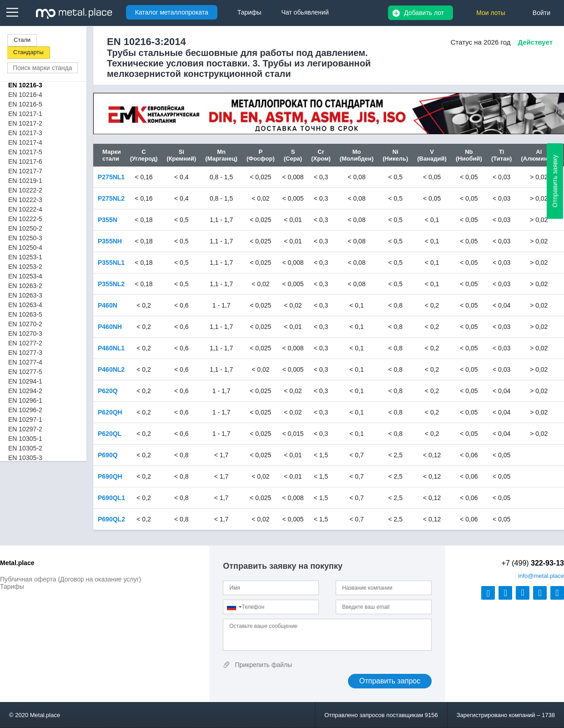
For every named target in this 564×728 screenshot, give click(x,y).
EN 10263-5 (25, 314)
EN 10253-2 (25, 267)
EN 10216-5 (25, 104)
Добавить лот (424, 13)
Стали (22, 40)
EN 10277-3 (25, 353)
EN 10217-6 (25, 162)
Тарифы (12, 586)
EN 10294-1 (25, 381)
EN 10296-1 (25, 400)
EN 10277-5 (25, 372)
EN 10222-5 (25, 219)
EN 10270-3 (25, 334)
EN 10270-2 (25, 324)
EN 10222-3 (25, 200)
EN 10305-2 (25, 448)
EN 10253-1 (25, 257)
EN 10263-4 (25, 305)
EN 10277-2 (25, 343)
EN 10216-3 (25, 85)
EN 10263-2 (25, 286)
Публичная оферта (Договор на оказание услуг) (70, 579)
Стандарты (28, 52)
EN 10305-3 (25, 458)
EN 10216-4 (25, 95)
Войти (541, 13)
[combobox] (234, 607)
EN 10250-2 (25, 228)
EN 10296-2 (25, 410)
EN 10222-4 (25, 209)
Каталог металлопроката (172, 12)
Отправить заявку (555, 181)
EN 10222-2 (25, 190)
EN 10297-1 (25, 420)
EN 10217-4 (25, 142)
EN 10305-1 (25, 439)
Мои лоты (491, 13)
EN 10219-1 (25, 181)
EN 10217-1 (25, 114)
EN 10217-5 (25, 152)
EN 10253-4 (25, 276)
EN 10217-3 (25, 133)
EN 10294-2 (25, 391)
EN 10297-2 (25, 429)
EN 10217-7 (25, 171)
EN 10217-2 (25, 123)
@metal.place (541, 576)
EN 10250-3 (25, 238)
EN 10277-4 (25, 362)
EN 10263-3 (25, 295)
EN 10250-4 (25, 248)
